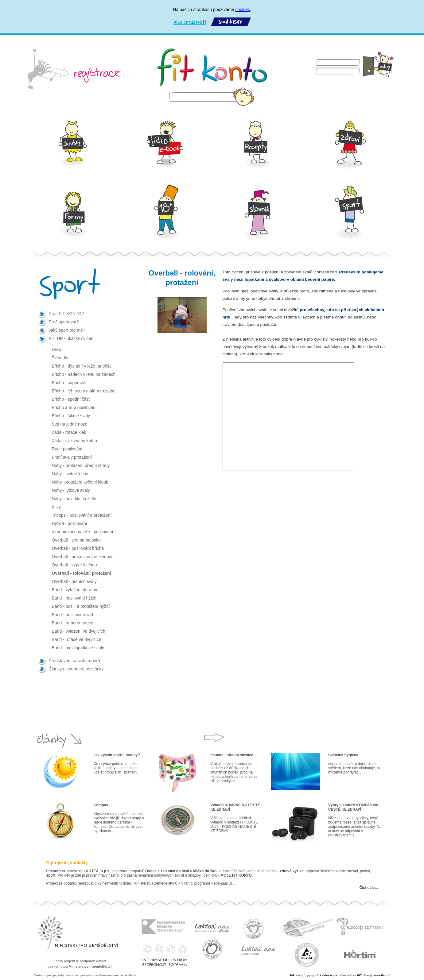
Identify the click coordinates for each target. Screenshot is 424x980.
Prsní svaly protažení (72, 457)
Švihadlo (60, 358)
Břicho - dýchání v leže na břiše (82, 366)
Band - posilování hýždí (74, 598)
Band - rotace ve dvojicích (77, 639)
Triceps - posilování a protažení (82, 515)
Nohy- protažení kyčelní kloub (80, 482)
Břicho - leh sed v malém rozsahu (84, 391)
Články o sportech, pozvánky (76, 669)
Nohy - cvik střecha (70, 474)
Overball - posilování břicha (78, 548)
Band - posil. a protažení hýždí (81, 606)
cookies (242, 10)
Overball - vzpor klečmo (74, 565)
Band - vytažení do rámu (75, 590)
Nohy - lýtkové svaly (71, 490)
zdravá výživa (292, 871)
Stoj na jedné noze (70, 424)
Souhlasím (231, 22)
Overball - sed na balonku (76, 540)
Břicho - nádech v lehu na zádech (84, 374)
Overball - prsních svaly (74, 581)
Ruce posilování (67, 449)
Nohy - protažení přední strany (81, 465)
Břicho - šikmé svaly (71, 416)
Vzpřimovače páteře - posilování (83, 532)
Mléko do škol (205, 871)
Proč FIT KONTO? (66, 314)
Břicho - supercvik (69, 383)
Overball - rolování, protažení (82, 573)
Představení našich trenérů (74, 661)
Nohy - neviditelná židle (74, 499)
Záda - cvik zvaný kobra (75, 441)
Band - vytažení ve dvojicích (79, 631)
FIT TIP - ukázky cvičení (72, 338)
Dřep (56, 349)
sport (51, 875)
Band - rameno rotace (73, 623)
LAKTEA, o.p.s (97, 871)
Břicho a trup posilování (74, 407)
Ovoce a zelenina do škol (167, 871)
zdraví (353, 871)
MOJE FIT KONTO (236, 875)
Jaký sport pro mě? (67, 330)
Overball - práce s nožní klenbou (83, 557)
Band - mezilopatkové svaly (78, 648)
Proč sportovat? (64, 322)
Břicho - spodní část (71, 399)
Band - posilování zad (73, 615)
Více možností (190, 22)
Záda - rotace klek (69, 432)
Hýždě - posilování (70, 523)
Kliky (56, 507)
